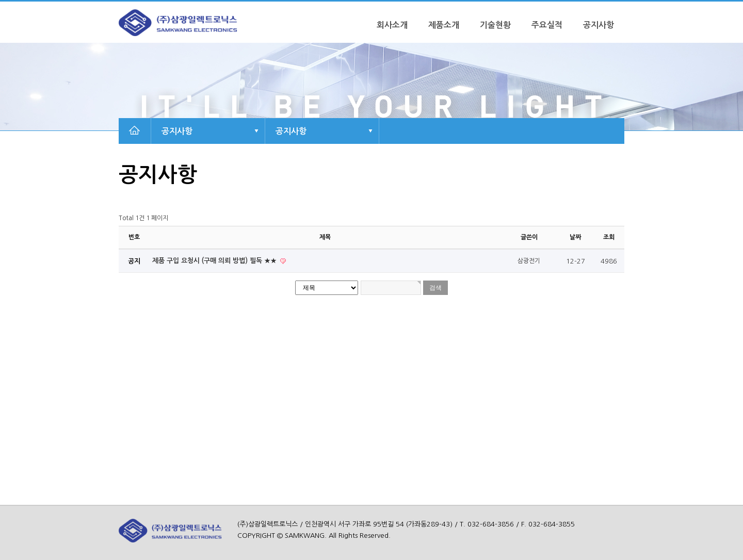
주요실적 (547, 25)
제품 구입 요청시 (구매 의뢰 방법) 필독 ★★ (215, 261)
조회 (609, 237)
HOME (134, 131)
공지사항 (599, 25)
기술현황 (495, 25)
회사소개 (392, 25)
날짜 (575, 237)
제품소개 (444, 25)
